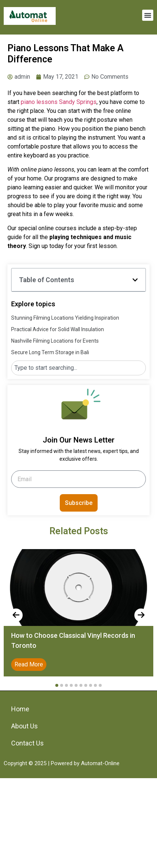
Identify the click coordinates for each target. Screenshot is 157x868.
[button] (148, 15)
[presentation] (16, 615)
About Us (24, 726)
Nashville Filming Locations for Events (55, 341)
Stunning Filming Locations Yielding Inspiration (65, 318)
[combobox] (78, 368)
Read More (29, 664)
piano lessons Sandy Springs (59, 102)
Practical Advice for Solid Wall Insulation (58, 329)
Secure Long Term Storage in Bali (50, 352)
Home (20, 709)
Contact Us (27, 743)
